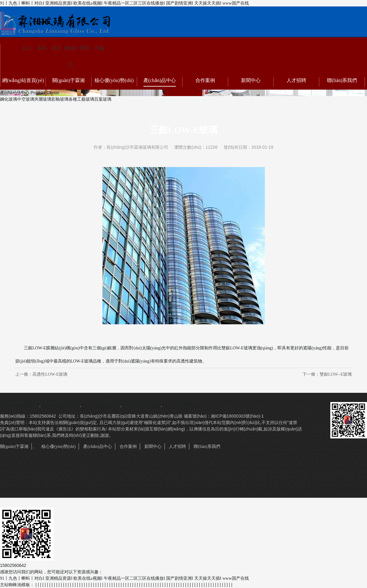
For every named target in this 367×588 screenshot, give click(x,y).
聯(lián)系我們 (342, 80)
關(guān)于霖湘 (69, 80)
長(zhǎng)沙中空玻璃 (60, 405)
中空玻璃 (26, 99)
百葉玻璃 (103, 99)
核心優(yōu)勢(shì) (114, 80)
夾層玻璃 (43, 99)
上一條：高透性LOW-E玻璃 (41, 374)
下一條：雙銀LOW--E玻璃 (327, 374)
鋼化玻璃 (9, 99)
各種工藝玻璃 (81, 99)
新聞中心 (251, 80)
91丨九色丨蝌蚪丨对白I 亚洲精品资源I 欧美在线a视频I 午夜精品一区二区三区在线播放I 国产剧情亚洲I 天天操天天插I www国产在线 (124, 3)
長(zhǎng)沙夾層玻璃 (141, 405)
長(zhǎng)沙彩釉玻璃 (182, 405)
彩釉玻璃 (60, 99)
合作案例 (205, 80)
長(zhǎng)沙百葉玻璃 (101, 405)
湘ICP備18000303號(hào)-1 (237, 416)
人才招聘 (296, 80)
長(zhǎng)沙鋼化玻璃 (20, 405)
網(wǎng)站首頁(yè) (23, 80)
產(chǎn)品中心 (160, 80)
